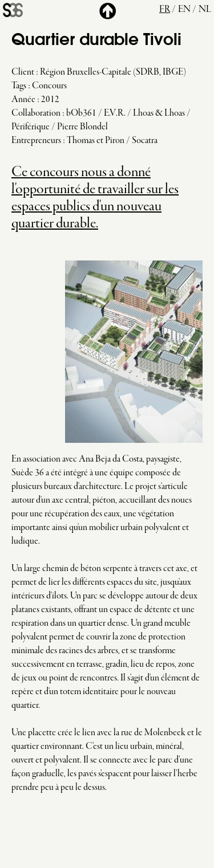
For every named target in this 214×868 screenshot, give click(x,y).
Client (23, 72)
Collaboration (36, 113)
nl (205, 10)
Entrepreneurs (36, 141)
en (184, 10)
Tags (19, 86)
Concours (49, 86)
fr (165, 10)
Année (23, 100)
